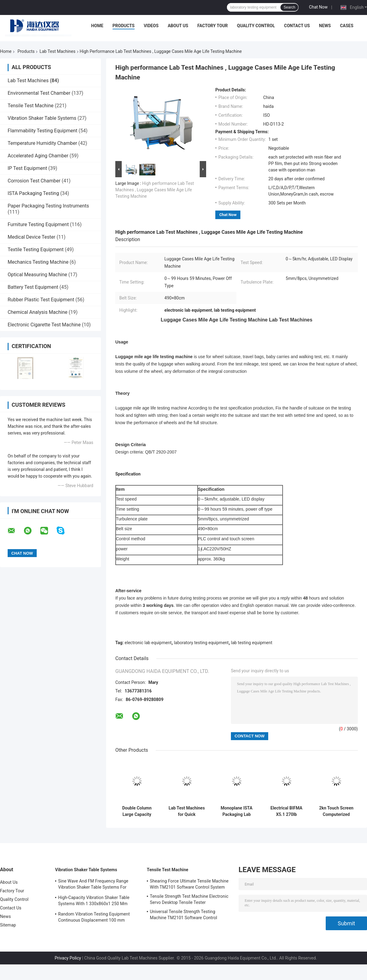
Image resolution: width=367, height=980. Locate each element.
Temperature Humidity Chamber (42, 143)
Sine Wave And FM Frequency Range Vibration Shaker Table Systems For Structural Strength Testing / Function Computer (94, 885)
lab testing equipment (252, 643)
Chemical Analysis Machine (37, 312)
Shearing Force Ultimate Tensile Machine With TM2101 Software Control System (189, 884)
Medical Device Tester (32, 237)
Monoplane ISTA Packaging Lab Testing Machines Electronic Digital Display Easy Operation (237, 811)
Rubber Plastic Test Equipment (41, 300)
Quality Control (256, 26)
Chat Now (318, 7)
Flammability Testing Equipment (43, 131)
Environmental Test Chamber (39, 93)
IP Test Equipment (27, 168)
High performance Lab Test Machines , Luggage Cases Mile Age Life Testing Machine (155, 190)
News (325, 26)
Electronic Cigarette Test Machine (44, 325)
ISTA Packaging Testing (33, 193)
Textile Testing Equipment (36, 250)
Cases (347, 26)
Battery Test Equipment (33, 287)
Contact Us (297, 26)
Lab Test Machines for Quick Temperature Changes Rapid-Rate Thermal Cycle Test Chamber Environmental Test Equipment (187, 811)
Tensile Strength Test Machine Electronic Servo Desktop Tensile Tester (189, 899)
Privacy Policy (68, 958)
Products (124, 26)
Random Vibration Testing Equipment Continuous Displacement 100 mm (94, 917)
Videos (151, 26)
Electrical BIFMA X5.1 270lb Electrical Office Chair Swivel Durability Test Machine (286, 811)
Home (97, 26)
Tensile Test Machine (31, 106)
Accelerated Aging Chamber (38, 156)
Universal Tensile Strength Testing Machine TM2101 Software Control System (183, 916)
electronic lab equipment (148, 643)
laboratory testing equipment (201, 643)
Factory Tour (213, 26)
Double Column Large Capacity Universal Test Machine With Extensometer (137, 811)
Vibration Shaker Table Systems (42, 118)
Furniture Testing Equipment (38, 224)
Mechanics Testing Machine (38, 262)
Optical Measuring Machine (37, 275)
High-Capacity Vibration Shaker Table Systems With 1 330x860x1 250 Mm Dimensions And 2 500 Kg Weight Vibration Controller (94, 901)
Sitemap (8, 925)
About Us (178, 26)
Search (289, 7)
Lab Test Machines (57, 51)
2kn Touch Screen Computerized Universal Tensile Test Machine (336, 811)
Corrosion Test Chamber (34, 181)
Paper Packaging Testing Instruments (48, 206)
